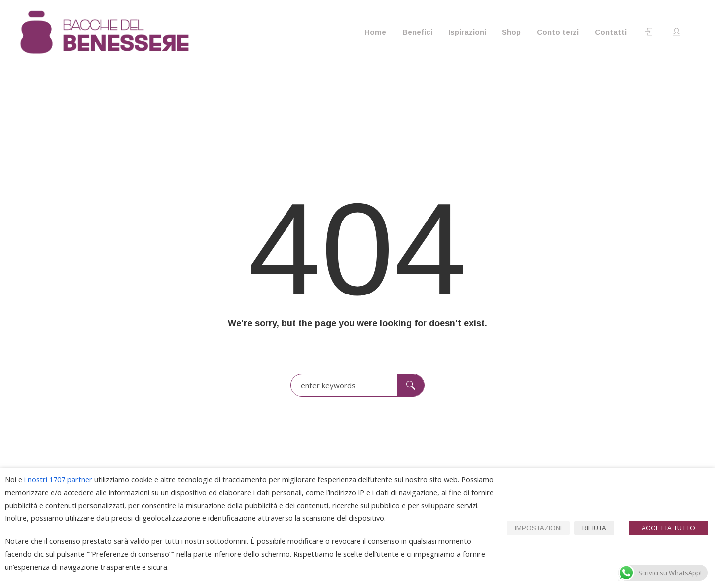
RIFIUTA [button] (594, 528)
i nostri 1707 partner (58, 479)
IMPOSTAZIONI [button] (538, 528)
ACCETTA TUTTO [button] (668, 528)
